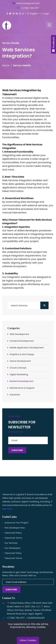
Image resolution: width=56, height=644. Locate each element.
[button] (49, 25)
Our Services (11, 543)
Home (6, 65)
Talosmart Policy (13, 533)
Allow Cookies (28, 640)
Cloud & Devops (18, 368)
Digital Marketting (19, 374)
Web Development (19, 334)
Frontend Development (22, 341)
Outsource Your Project (16, 523)
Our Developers (12, 548)
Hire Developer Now (15, 528)
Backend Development (22, 381)
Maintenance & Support (22, 388)
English (32, 14)
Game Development (20, 361)
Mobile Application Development (27, 348)
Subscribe (11, 590)
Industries (15, 395)
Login (47, 14)
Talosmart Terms (13, 538)
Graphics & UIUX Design (22, 354)
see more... (8, 509)
